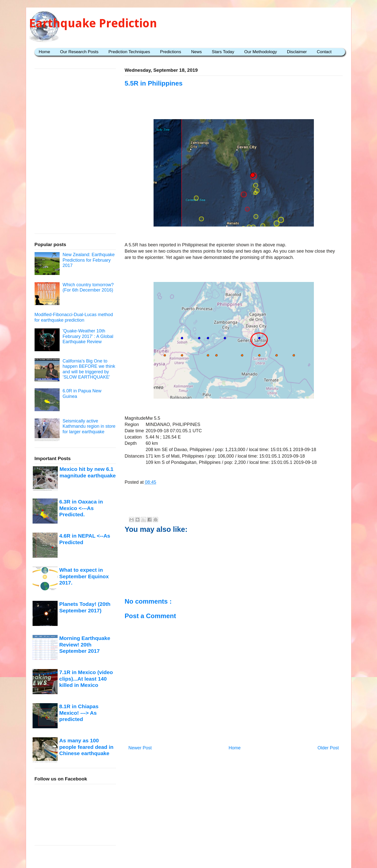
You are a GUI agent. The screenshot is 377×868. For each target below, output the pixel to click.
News (197, 52)
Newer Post (140, 748)
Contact (324, 52)
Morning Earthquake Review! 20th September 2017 (85, 644)
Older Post (328, 748)
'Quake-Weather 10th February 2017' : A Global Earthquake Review (88, 336)
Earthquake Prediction (93, 23)
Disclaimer (297, 52)
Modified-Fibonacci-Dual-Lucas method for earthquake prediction (74, 317)
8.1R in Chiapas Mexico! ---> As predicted (79, 713)
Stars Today (223, 52)
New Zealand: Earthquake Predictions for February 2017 (89, 260)
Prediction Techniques (129, 52)
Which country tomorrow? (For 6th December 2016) (88, 287)
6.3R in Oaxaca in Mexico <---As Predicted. (81, 508)
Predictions (171, 52)
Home (44, 52)
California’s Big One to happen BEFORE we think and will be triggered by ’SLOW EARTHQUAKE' (89, 369)
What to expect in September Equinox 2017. (84, 576)
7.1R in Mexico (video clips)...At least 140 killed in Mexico (86, 679)
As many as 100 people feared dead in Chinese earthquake (86, 747)
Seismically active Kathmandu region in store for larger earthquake (89, 426)
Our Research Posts (79, 52)
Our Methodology (261, 52)
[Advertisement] (72, 153)
